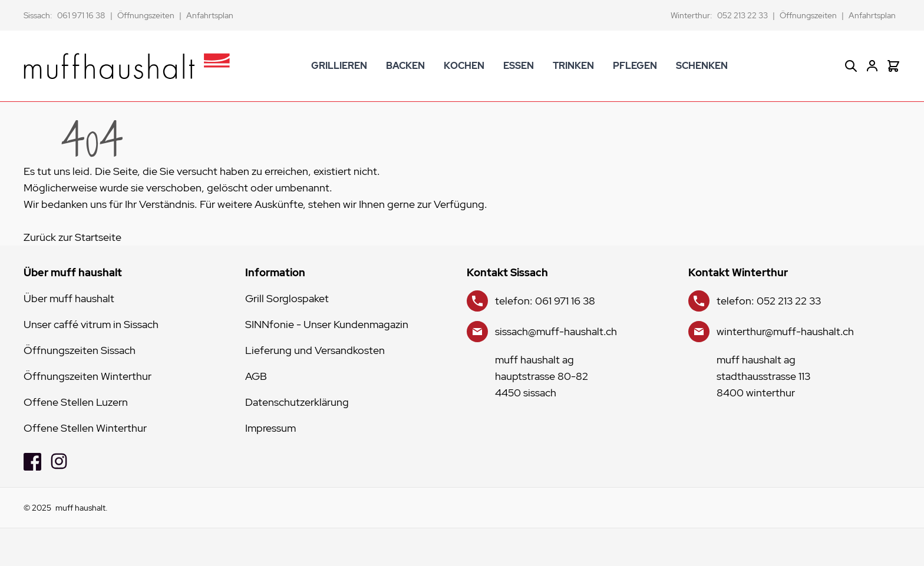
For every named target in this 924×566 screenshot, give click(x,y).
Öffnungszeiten (146, 15)
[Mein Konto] (872, 66)
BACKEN (405, 66)
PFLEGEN (635, 66)
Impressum (270, 428)
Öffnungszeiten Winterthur (88, 376)
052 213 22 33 (742, 15)
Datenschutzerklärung (297, 402)
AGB (256, 376)
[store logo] (127, 66)
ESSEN (519, 66)
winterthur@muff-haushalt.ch (785, 331)
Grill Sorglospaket (287, 298)
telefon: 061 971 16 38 (545, 301)
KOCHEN (464, 66)
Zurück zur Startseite (72, 237)
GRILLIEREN (339, 66)
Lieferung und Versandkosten (315, 350)
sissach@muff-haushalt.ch (556, 331)
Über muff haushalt (69, 298)
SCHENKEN (702, 66)
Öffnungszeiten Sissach (80, 350)
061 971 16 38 (81, 15)
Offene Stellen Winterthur (85, 428)
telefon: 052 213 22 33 (769, 301)
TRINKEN (573, 66)
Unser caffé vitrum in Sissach (91, 324)
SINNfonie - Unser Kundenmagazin (327, 324)
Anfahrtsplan (210, 15)
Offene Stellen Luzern (76, 402)
